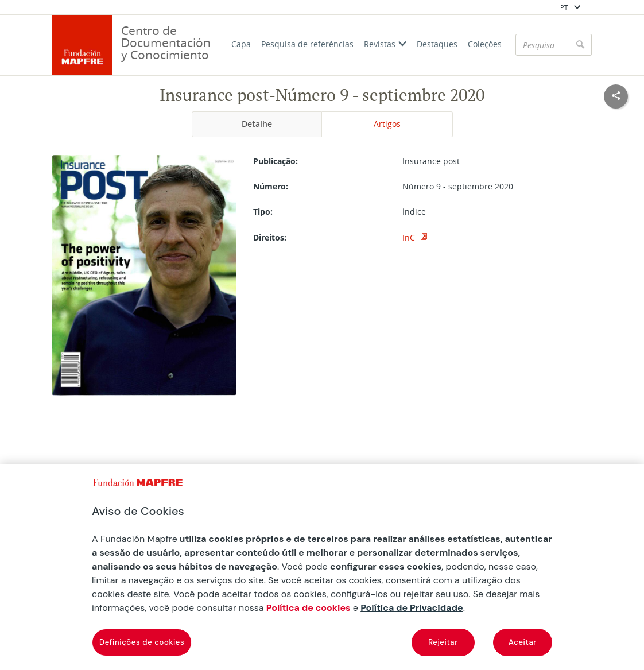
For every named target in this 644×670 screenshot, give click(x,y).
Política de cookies (309, 608)
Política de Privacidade (412, 608)
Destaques (437, 44)
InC (410, 237)
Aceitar (523, 642)
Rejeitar (443, 642)
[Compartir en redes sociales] (616, 96)
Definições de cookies (142, 642)
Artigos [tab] (387, 124)
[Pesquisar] (542, 45)
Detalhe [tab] (257, 124)
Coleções (485, 44)
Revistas (385, 44)
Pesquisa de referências (307, 44)
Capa (241, 44)
